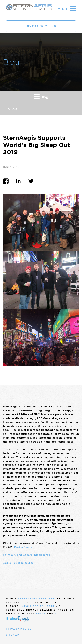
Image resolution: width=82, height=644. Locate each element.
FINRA (41, 614)
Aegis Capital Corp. (39, 606)
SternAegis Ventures (36, 599)
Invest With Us (41, 26)
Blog (41, 97)
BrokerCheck (23, 547)
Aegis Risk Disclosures (18, 563)
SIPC (58, 614)
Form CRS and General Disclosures (26, 555)
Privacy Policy (19, 629)
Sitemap (13, 635)
